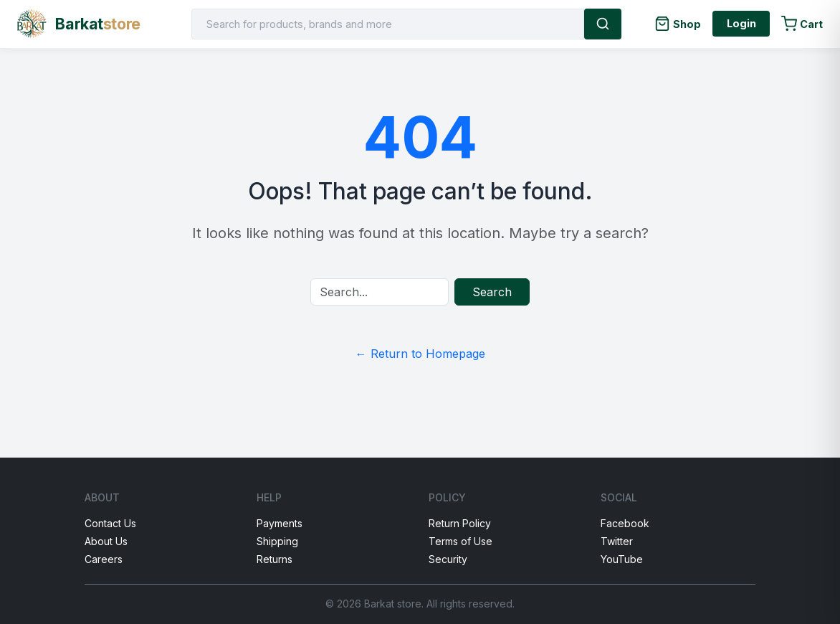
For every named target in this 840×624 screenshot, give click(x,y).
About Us (106, 541)
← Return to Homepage (420, 354)
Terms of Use (460, 541)
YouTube (622, 559)
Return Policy (460, 523)
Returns (275, 559)
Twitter (617, 541)
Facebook (625, 523)
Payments (280, 523)
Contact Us (110, 523)
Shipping (277, 541)
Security (448, 559)
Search (492, 292)
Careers (104, 559)
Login (741, 23)
